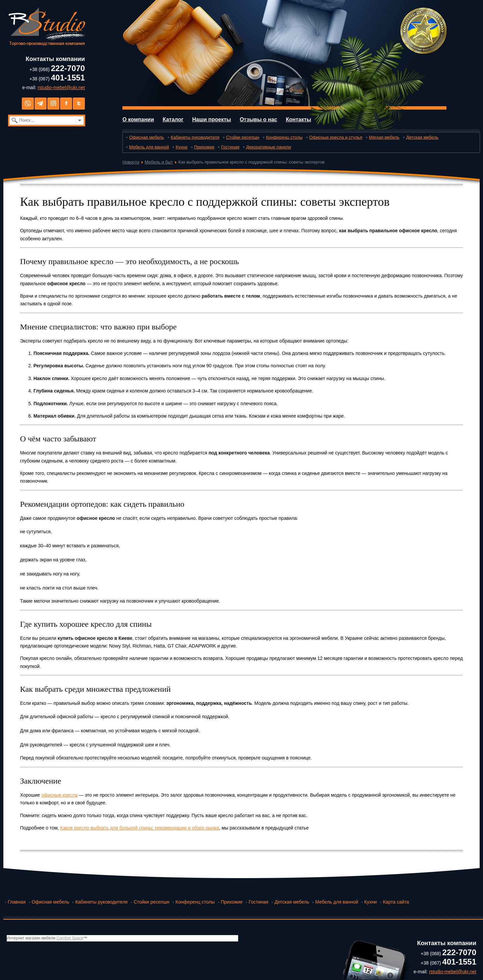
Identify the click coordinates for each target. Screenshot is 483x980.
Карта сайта (396, 902)
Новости (131, 162)
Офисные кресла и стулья (336, 137)
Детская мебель (422, 137)
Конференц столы (284, 137)
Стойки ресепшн (243, 137)
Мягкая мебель (384, 137)
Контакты (298, 119)
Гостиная (230, 147)
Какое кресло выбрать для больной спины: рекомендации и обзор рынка (140, 828)
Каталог (173, 119)
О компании (138, 119)
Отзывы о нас (259, 119)
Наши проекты (212, 119)
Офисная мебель (147, 137)
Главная (17, 902)
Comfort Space (70, 938)
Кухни (182, 147)
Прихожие (204, 147)
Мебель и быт (159, 162)
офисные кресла (59, 795)
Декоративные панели (269, 147)
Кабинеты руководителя (195, 137)
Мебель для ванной (149, 147)
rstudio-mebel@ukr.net (61, 87)
